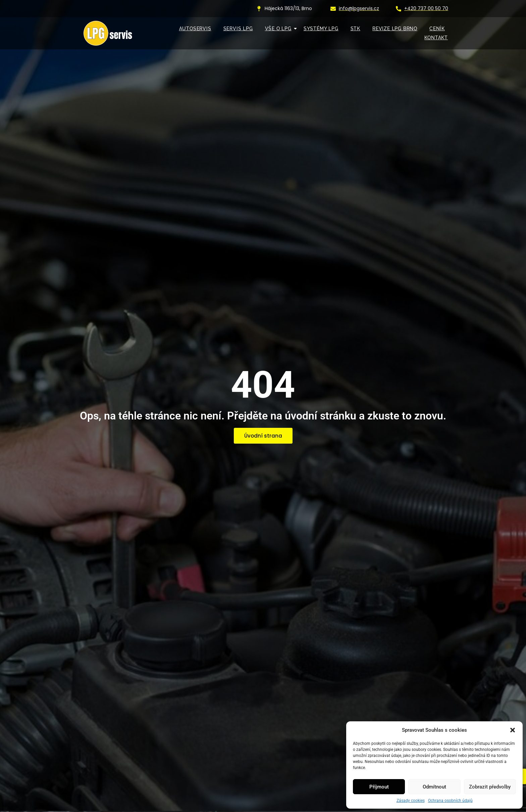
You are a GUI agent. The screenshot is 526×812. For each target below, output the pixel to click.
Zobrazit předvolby (490, 787)
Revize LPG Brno (395, 29)
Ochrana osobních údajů (450, 801)
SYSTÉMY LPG (321, 29)
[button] (513, 730)
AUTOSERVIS (195, 29)
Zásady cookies (411, 801)
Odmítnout (434, 787)
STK (355, 29)
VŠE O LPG (280, 29)
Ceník (437, 29)
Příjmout (379, 787)
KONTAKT (436, 38)
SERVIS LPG (238, 29)
